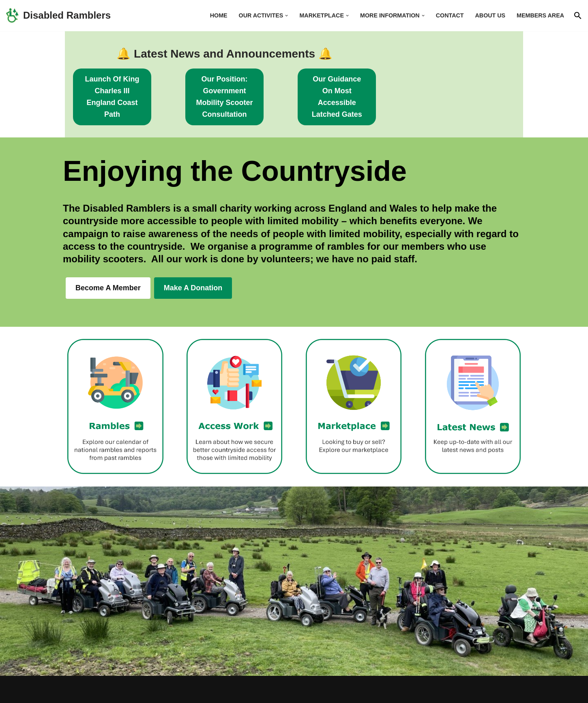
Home (216, 15)
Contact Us (505, 692)
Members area (540, 15)
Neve (71, 692)
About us (490, 15)
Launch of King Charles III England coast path (124, 85)
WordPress (145, 692)
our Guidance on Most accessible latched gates (463, 85)
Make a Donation (193, 265)
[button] (285, 16)
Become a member (108, 265)
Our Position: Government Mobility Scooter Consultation (294, 85)
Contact (449, 15)
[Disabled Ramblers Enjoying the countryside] (58, 16)
